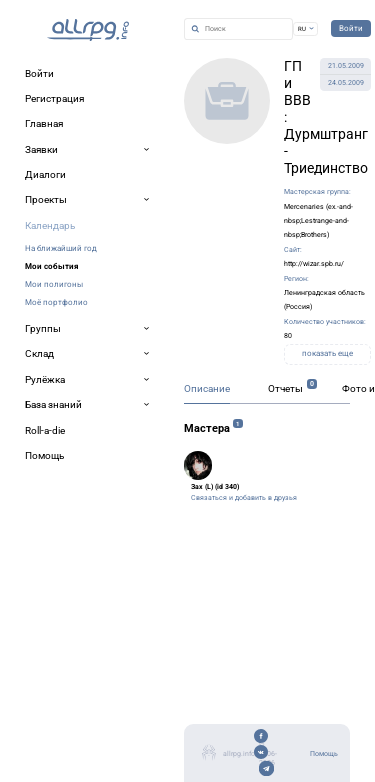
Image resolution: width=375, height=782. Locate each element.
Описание (207, 388)
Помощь (324, 753)
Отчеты (285, 388)
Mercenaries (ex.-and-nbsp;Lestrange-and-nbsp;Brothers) (318, 221)
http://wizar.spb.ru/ (314, 263)
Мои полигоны (54, 284)
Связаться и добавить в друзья (244, 497)
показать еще (327, 353)
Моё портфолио (56, 302)
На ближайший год (61, 248)
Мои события (51, 266)
